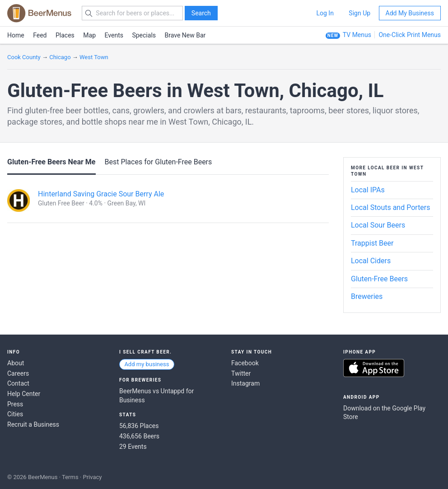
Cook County (24, 57)
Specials (144, 35)
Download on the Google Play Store (384, 413)
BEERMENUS (39, 13)
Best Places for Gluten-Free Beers (158, 162)
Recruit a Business (33, 424)
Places (65, 35)
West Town (94, 57)
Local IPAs (368, 190)
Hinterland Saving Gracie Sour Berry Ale (101, 194)
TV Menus (357, 35)
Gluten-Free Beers (379, 279)
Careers (18, 373)
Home (16, 35)
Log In (325, 13)
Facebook (245, 363)
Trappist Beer (372, 243)
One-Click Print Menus (410, 35)
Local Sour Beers (378, 225)
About (16, 363)
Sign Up (359, 13)
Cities (15, 414)
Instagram (245, 383)
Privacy (92, 477)
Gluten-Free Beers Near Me (51, 162)
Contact (18, 383)
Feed (40, 35)
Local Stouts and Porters (391, 207)
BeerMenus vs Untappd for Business (156, 396)
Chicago (60, 57)
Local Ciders (371, 261)
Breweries (367, 296)
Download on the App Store (374, 368)
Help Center (24, 394)
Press (15, 404)
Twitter (241, 373)
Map (89, 35)
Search (201, 13)
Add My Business (410, 13)
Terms (70, 477)
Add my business (147, 364)
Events (114, 35)
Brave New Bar (185, 35)
